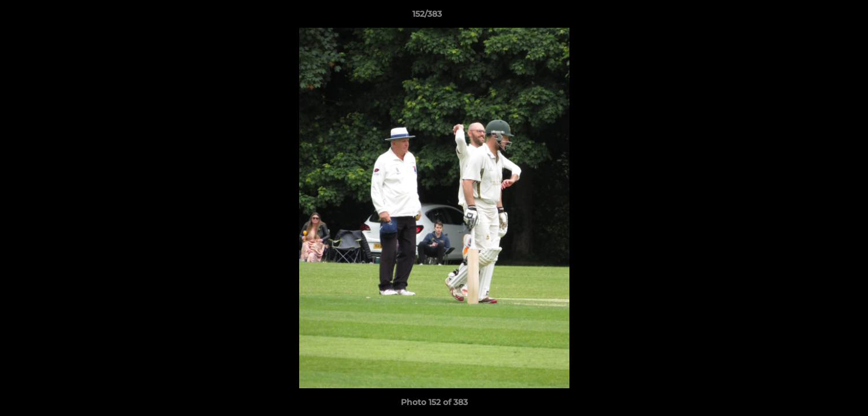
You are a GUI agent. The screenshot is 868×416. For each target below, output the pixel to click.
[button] (819, 17)
